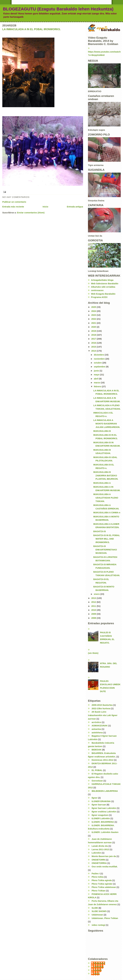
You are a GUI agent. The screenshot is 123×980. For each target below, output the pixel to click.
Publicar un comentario (14, 202)
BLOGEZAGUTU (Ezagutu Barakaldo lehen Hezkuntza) (58, 9)
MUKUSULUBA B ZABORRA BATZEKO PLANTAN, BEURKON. (106, 475)
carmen (98, 970)
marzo (97, 383)
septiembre (100, 367)
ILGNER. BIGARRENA (103, 822)
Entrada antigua (75, 207)
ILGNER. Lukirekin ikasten (105, 832)
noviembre (100, 359)
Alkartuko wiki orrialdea (103, 287)
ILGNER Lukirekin (101, 818)
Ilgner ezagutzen (100, 815)
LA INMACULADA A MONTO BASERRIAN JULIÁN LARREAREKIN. (107, 424)
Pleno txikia (98, 877)
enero (97, 594)
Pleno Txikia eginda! (102, 884)
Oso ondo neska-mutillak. (105, 867)
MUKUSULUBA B (102, 431)
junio (97, 371)
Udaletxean (97, 915)
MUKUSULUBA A (102, 483)
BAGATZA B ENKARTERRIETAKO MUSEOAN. (105, 550)
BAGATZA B (100, 531)
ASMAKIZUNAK (100, 726)
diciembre (99, 355)
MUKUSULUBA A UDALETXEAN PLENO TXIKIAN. (106, 498)
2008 (94, 618)
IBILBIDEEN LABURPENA (105, 791)
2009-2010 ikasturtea (102, 705)
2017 (94, 339)
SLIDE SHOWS (99, 911)
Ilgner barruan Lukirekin (104, 808)
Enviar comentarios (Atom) (31, 213)
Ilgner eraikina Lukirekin (104, 812)
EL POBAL (97, 770)
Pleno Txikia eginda (102, 880)
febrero (98, 387)
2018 (94, 335)
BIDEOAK (97, 750)
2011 (94, 606)
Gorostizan (97, 781)
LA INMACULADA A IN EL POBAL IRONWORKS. (31, 29)
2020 (94, 327)
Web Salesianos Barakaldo (105, 284)
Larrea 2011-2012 (100, 849)
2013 (94, 598)
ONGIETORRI (98, 860)
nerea (97, 974)
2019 (94, 331)
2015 (94, 347)
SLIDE (95, 908)
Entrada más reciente (13, 207)
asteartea (96, 729)
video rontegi (98, 925)
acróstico (96, 722)
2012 (94, 602)
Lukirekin (96, 853)
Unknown (99, 967)
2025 (94, 307)
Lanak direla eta (100, 846)
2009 (94, 614)
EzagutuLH (99, 963)
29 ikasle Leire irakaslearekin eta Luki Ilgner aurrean (103, 715)
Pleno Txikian (99, 891)
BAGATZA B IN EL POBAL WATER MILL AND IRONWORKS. (107, 539)
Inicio (46, 207)
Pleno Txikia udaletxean (104, 887)
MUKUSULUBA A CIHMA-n (107, 513)
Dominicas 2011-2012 (102, 760)
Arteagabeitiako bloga (102, 280)
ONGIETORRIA (99, 863)
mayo (97, 375)
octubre (98, 363)
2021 (94, 323)
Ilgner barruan (99, 805)
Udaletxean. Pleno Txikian (105, 918)
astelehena (97, 733)
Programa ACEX (99, 297)
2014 (94, 351)
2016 (94, 343)
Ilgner (94, 798)
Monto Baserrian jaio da (104, 856)
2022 (94, 319)
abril (96, 379)
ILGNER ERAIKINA (101, 801)
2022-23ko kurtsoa (101, 708)
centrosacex (97, 290)
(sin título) (93, 653)
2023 (94, 315)
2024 (94, 311)
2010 (94, 610)
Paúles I (96, 874)
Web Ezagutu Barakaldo (103, 294)
